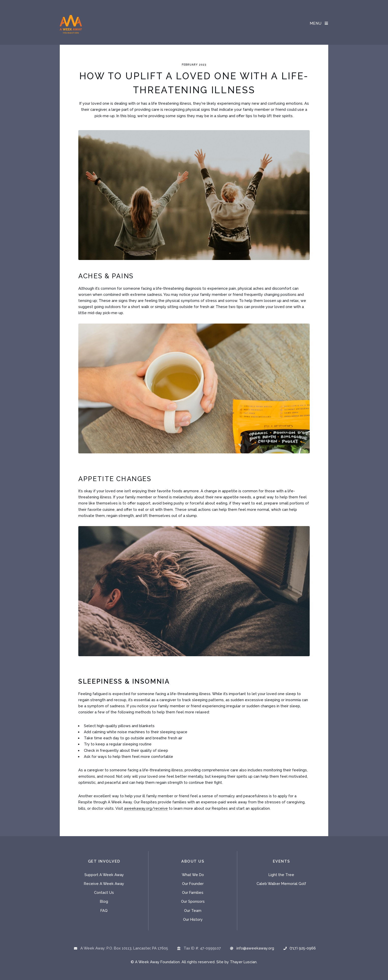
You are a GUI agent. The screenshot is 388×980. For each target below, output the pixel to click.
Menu (316, 23)
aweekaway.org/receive (146, 808)
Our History (193, 919)
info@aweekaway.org (255, 948)
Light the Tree (281, 875)
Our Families (193, 892)
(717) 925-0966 (303, 948)
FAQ (104, 910)
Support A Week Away (104, 875)
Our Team (193, 910)
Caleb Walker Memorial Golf (281, 884)
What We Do (193, 875)
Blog (104, 901)
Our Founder (193, 884)
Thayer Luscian (243, 962)
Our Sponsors (193, 901)
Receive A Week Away (104, 884)
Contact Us (104, 892)
